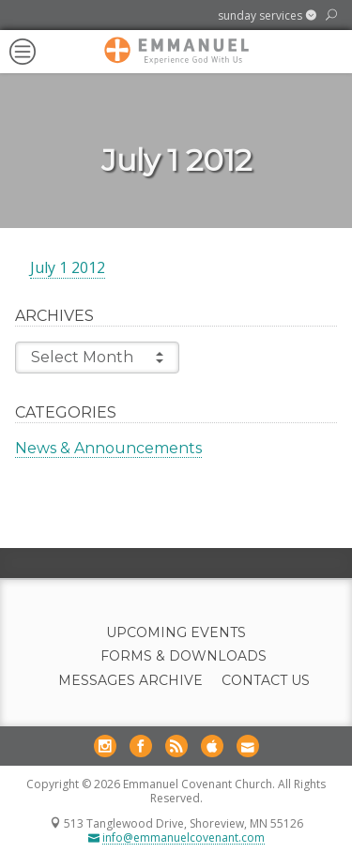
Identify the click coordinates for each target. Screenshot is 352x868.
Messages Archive (130, 681)
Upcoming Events (176, 633)
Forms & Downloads (184, 656)
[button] (267, 16)
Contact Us (266, 681)
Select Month (97, 358)
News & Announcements (108, 448)
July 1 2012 (68, 267)
